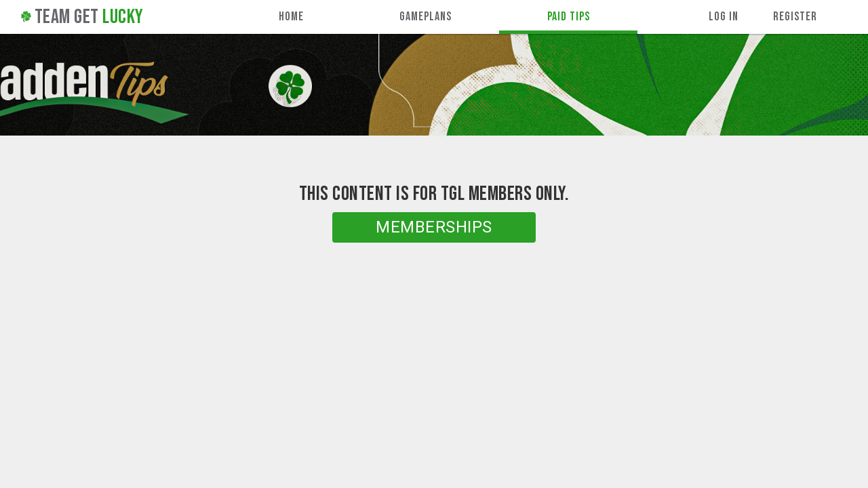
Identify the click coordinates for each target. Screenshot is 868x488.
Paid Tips (569, 17)
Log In (724, 17)
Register (795, 17)
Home (291, 17)
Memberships (434, 227)
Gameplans (426, 17)
